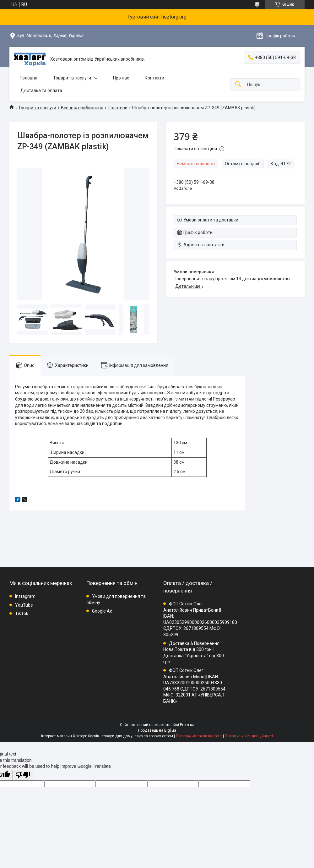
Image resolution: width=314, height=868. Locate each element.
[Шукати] (238, 84)
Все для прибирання (82, 108)
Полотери (118, 108)
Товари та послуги (72, 78)
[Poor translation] (23, 775)
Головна (29, 78)
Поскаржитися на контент (199, 736)
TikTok (22, 614)
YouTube (24, 605)
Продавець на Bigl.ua (157, 730)
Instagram (25, 596)
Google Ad (102, 611)
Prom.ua (187, 725)
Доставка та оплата (41, 90)
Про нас (121, 78)
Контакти (154, 78)
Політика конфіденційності (249, 736)
